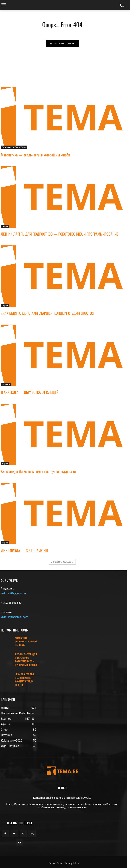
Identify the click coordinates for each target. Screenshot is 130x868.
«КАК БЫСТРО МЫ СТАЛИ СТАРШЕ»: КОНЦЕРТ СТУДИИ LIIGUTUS (47, 313)
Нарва (5, 226)
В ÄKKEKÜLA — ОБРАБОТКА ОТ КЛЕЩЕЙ (30, 392)
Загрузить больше (62, 562)
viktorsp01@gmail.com (15, 593)
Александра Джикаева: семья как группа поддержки (38, 471)
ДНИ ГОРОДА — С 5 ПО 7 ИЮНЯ (24, 550)
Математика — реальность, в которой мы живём (35, 155)
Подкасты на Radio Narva (14, 147)
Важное (6, 384)
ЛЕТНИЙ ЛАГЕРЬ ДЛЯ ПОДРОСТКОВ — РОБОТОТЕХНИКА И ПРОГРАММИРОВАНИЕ (60, 234)
